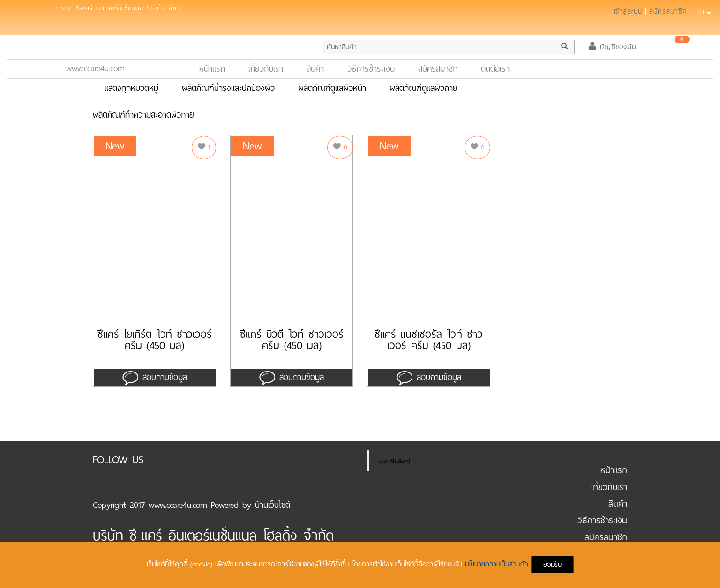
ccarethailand (394, 461)
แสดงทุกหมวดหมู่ (131, 88)
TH (703, 12)
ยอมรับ (552, 565)
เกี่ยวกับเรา (266, 69)
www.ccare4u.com (95, 68)
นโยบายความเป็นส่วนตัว (498, 564)
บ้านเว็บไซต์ (273, 505)
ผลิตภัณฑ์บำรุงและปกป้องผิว (228, 88)
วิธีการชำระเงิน (371, 69)
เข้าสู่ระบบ (628, 11)
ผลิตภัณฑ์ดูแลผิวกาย (424, 88)
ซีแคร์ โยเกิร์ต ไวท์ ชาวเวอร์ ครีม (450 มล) (155, 340)
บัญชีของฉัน (612, 47)
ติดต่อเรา (495, 69)
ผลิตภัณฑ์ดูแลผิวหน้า (332, 88)
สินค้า (315, 69)
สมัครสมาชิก (668, 11)
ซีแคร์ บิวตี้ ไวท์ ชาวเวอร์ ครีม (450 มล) (292, 340)
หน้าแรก (216, 69)
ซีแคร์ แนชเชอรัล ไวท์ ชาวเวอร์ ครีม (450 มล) (429, 340)
